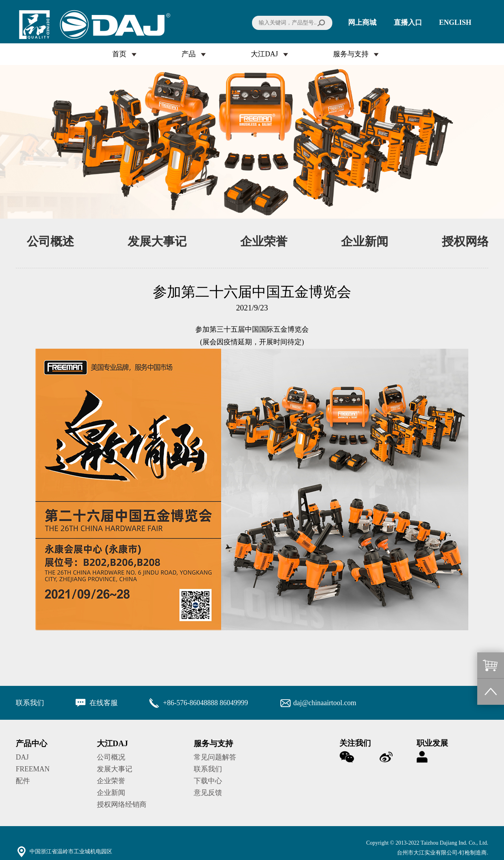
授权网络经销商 (122, 804)
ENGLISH (455, 22)
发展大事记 (157, 241)
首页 (119, 54)
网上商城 (362, 22)
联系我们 (208, 769)
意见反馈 (208, 793)
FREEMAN (33, 769)
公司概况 (111, 757)
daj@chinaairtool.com (325, 703)
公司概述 (50, 241)
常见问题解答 (215, 757)
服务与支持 (351, 54)
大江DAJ (264, 54)
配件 (23, 781)
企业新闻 (365, 241)
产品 (189, 54)
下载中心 (208, 781)
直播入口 (408, 22)
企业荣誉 (264, 241)
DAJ (22, 757)
